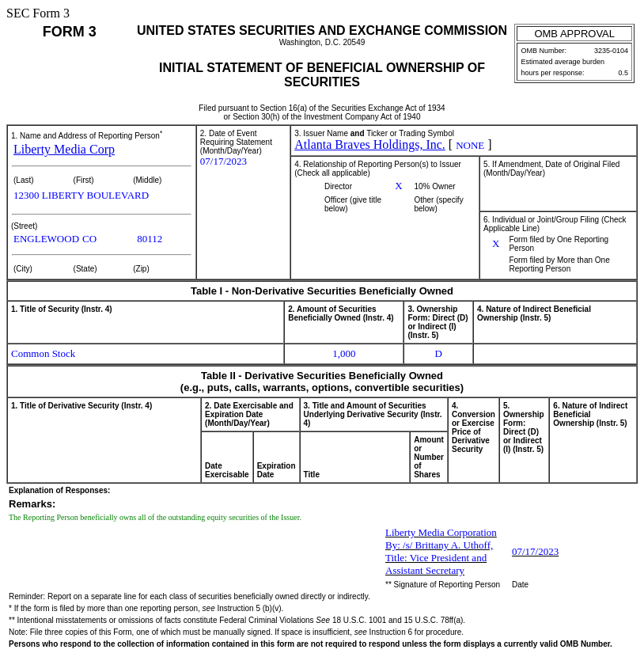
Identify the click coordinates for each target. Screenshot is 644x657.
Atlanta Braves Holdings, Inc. (370, 144)
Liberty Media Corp (64, 149)
